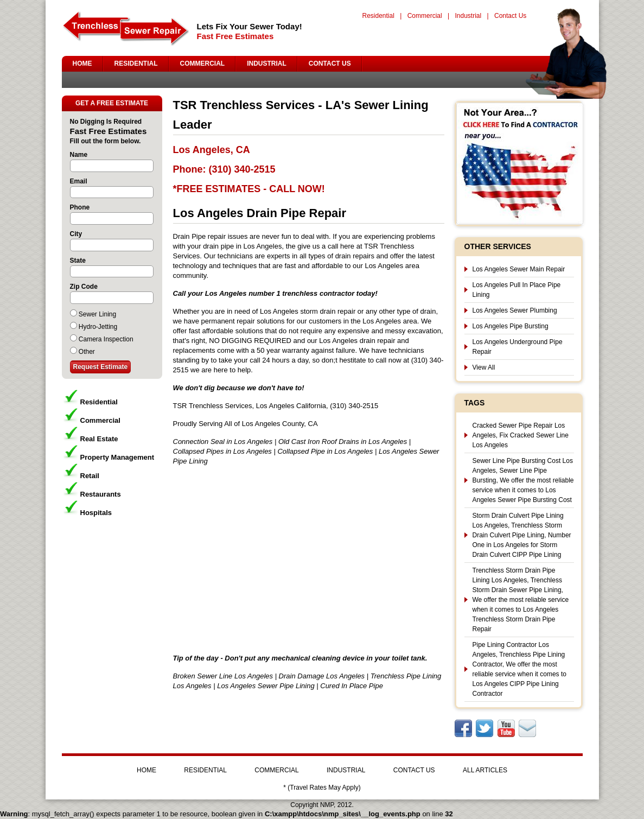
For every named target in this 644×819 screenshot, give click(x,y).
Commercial (425, 16)
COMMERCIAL (203, 64)
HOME (82, 64)
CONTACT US (330, 64)
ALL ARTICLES (485, 770)
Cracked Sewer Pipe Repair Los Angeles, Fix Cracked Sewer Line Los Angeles (521, 435)
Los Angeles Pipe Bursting (511, 326)
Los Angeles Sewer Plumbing (515, 310)
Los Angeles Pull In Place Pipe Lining (517, 290)
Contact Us (510, 16)
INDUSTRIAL (267, 64)
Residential (378, 16)
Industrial (468, 16)
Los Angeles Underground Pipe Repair (518, 347)
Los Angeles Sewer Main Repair (519, 269)
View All (484, 367)
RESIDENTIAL (136, 64)
